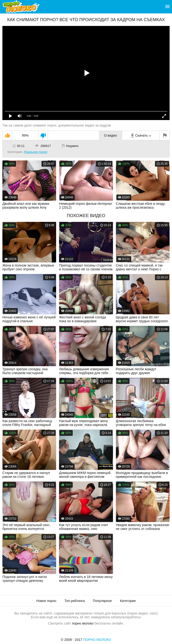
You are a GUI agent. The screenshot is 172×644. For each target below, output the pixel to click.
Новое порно (46, 601)
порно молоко (83, 623)
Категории (128, 601)
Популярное (102, 601)
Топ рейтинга (75, 601)
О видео (111, 135)
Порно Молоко (97, 640)
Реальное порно (36, 152)
